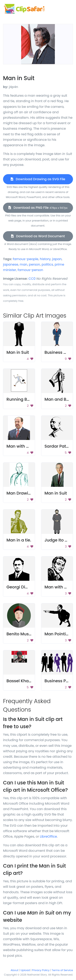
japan (57, 259)
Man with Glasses (24, 446)
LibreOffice (48, 836)
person (34, 264)
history (45, 259)
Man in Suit (18, 352)
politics (47, 264)
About (15, 970)
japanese (11, 264)
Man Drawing (20, 493)
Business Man (59, 352)
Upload (25, 970)
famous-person (30, 270)
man (24, 264)
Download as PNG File (38, 208)
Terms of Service (62, 970)
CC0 (32, 279)
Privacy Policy (41, 970)
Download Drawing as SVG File (38, 179)
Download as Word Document (38, 236)
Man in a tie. (19, 540)
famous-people (26, 259)
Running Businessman (29, 399)
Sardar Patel (57, 446)
